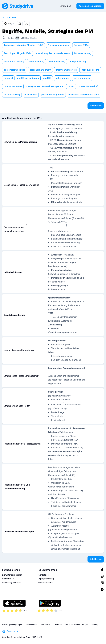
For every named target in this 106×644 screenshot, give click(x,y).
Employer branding (46, 579)
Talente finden (44, 575)
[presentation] (27, 227)
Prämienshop (8, 579)
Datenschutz (31, 625)
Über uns (58, 625)
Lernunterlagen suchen (12, 575)
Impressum (45, 625)
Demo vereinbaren (45, 583)
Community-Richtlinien (12, 583)
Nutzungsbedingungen (12, 625)
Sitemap (95, 625)
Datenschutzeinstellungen (77, 625)
